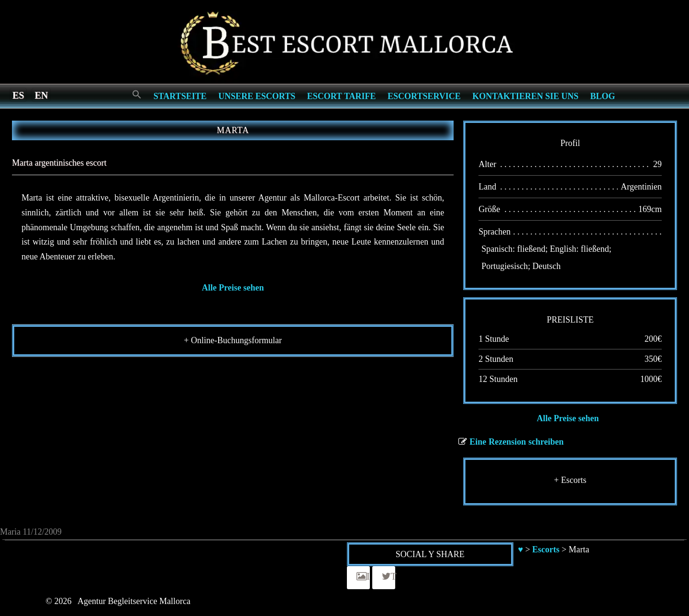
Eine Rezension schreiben (517, 442)
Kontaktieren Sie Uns (525, 96)
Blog (603, 96)
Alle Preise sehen (233, 288)
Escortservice (424, 96)
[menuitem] (18, 95)
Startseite (180, 96)
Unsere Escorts (257, 96)
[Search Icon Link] (137, 95)
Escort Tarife (342, 96)
